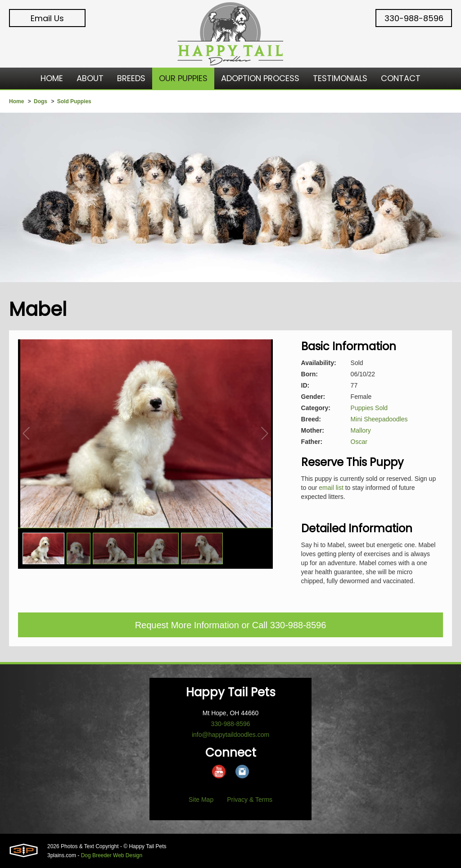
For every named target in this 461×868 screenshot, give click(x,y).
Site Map (201, 799)
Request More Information (187, 625)
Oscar (359, 442)
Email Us (47, 18)
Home (16, 101)
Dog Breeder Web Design (112, 855)
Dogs (41, 101)
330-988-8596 (414, 18)
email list (331, 488)
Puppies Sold (369, 408)
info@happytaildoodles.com (230, 735)
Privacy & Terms (250, 799)
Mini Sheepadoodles (379, 419)
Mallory (361, 430)
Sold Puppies (74, 101)
